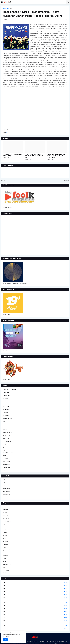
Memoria (5, 430)
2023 (35, 620)
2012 (35, 589)
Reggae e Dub (6, 450)
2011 (35, 586)
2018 (35, 606)
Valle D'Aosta (6, 570)
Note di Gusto (6, 438)
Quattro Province (7, 550)
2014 (35, 594)
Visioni (5, 470)
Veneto (5, 573)
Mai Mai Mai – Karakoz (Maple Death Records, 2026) (13, 155)
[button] (2, 2)
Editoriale (5, 413)
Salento (5, 553)
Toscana (5, 561)
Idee (4, 421)
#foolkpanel (6, 392)
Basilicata (5, 510)
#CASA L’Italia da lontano (9, 390)
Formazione (6, 415)
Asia (4, 483)
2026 (35, 629)
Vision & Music (7, 467)
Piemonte (5, 544)
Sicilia (4, 559)
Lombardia (6, 533)
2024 (35, 623)
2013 (35, 591)
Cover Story (6, 410)
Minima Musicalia (7, 433)
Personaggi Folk (7, 441)
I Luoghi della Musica (8, 418)
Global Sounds (7, 488)
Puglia (4, 547)
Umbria (5, 567)
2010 (35, 583)
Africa (4, 480)
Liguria (5, 530)
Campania (5, 515)
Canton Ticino (6, 518)
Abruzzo (5, 507)
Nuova (4, 181)
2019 (35, 609)
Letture (5, 427)
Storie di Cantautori (8, 453)
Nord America (6, 491)
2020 (35, 612)
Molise (4, 538)
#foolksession (6, 395)
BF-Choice (5, 398)
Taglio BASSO (6, 461)
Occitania (5, 541)
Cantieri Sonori (7, 401)
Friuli (4, 524)
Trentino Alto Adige (8, 564)
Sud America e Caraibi (8, 497)
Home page (6, 8)
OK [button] (5, 640)
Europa (12, 8)
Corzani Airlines (7, 407)
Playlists (5, 444)
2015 (35, 597)
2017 (35, 603)
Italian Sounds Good (8, 424)
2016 (35, 600)
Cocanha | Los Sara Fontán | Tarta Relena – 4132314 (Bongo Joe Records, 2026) (56, 156)
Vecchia (66, 181)
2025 (35, 626)
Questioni (5, 447)
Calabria (5, 513)
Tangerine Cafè (7, 464)
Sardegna (5, 556)
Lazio (4, 527)
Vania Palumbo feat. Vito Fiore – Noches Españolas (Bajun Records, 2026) (34, 156)
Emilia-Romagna (7, 521)
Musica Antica (6, 436)
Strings (5, 456)
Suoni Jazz (6, 459)
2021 (35, 614)
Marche (5, 536)
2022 (35, 617)
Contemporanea (7, 404)
